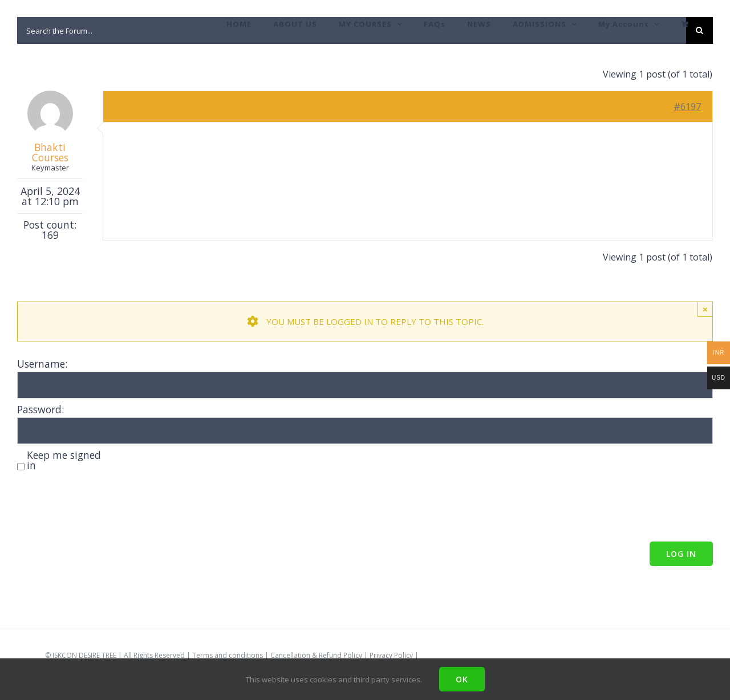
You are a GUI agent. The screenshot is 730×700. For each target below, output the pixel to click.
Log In (681, 554)
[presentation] (104, 508)
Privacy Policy (391, 655)
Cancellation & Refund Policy (316, 655)
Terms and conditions (228, 655)
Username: (42, 364)
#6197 (687, 107)
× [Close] (705, 309)
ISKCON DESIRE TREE (84, 655)
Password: (40, 409)
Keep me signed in (64, 460)
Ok (462, 679)
